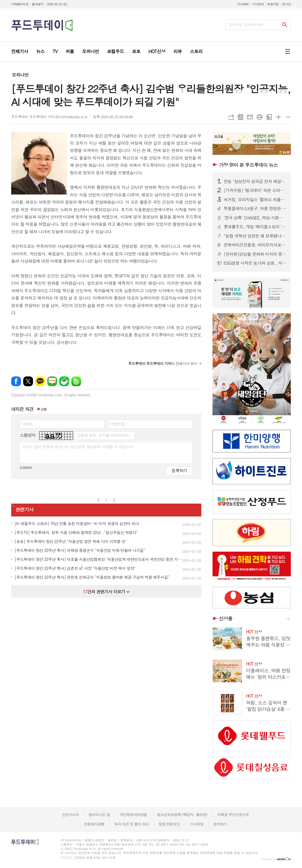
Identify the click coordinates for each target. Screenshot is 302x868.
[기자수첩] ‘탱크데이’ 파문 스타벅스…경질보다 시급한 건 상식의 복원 (255, 190)
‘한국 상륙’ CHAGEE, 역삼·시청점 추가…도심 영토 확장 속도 (255, 218)
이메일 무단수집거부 (233, 814)
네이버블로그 (52, 381)
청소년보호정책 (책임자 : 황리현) (182, 814)
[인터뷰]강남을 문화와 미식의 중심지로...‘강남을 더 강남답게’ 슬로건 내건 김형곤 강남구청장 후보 (255, 254)
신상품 (226, 619)
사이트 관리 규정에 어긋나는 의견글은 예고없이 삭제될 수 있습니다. (78, 447)
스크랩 (269, 117)
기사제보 (243, 4)
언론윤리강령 (94, 824)
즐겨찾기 (38, 4)
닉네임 (27, 424)
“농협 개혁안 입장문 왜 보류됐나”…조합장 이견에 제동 (255, 236)
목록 (240, 117)
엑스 (28, 381)
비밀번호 (117, 424)
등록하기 (179, 470)
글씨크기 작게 (288, 117)
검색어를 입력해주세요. (247, 24)
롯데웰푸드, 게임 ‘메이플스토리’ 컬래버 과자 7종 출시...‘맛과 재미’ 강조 (255, 227)
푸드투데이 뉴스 (248, 165)
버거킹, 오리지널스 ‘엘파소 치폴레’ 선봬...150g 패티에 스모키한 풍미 (255, 200)
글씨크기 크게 (279, 117)
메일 (250, 117)
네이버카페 (64, 381)
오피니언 (20, 75)
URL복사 (231, 117)
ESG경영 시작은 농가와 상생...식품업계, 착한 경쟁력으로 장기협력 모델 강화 (255, 263)
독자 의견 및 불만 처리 (131, 824)
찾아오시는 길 (99, 814)
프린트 (259, 117)
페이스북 (16, 381)
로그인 (286, 4)
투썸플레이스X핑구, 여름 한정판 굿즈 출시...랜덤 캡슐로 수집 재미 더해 (255, 208)
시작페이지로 (20, 4)
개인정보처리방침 (133, 814)
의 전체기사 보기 (162, 363)
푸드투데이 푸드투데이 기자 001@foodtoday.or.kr (49, 117)
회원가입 (273, 4)
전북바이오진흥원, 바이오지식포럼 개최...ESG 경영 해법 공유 (255, 245)
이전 (99, 500)
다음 (114, 500)
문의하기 (220, 824)
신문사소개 (70, 814)
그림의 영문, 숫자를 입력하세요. (103, 435)
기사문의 (258, 4)
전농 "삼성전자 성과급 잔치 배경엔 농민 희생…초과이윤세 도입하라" (255, 181)
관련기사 (24, 509)
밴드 (76, 381)
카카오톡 (40, 381)
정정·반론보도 (169, 824)
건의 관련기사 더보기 (106, 591)
